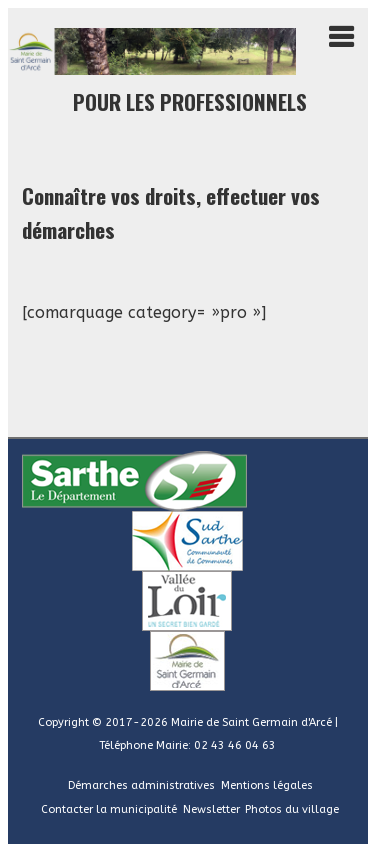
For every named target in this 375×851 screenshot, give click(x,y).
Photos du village (292, 809)
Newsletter (211, 809)
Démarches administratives (141, 785)
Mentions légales (267, 785)
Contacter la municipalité (109, 809)
